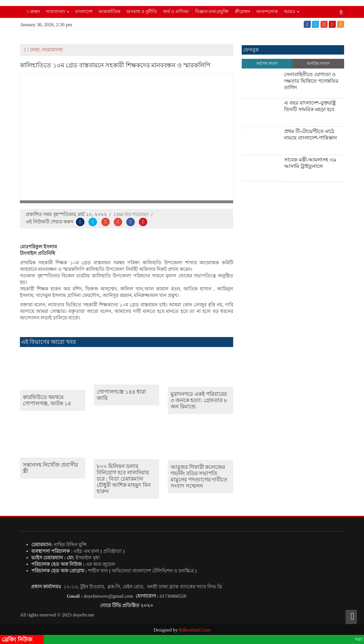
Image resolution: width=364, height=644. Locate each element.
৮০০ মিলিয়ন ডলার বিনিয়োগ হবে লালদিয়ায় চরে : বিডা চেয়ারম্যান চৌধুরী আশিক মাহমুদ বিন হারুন (124, 479)
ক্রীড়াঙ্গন (242, 12)
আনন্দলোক (267, 12)
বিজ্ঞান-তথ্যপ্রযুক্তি (212, 12)
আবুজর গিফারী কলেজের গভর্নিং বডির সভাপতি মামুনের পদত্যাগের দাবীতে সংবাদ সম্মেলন (199, 476)
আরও (291, 12)
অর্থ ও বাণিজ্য (176, 12)
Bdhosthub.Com (195, 630)
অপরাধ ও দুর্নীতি (142, 12)
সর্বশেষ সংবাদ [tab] (267, 64)
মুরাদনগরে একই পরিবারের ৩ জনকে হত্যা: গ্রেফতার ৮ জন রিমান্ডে (199, 400)
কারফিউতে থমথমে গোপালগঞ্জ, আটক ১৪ (47, 400)
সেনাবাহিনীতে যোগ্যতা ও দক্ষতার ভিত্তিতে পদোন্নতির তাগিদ (311, 81)
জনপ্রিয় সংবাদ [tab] (318, 64)
